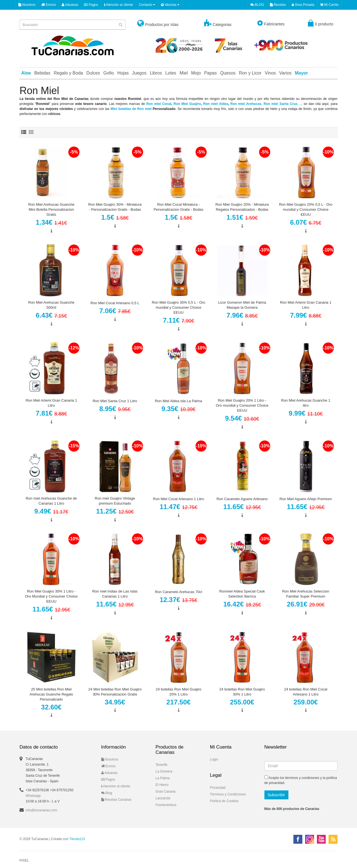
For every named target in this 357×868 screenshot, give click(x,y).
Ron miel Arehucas (246, 104)
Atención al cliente (119, 5)
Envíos (49, 5)
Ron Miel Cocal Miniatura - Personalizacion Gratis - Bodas (178, 207)
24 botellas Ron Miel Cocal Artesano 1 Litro (306, 692)
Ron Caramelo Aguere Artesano (242, 499)
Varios (285, 73)
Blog (107, 793)
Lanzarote (163, 798)
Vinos (270, 73)
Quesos (228, 73)
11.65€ (242, 507)
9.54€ (242, 418)
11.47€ (178, 507)
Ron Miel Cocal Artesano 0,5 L (115, 303)
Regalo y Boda (68, 73)
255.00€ (242, 702)
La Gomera (164, 771)
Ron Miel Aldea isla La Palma (178, 401)
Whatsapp (33, 796)
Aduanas (70, 5)
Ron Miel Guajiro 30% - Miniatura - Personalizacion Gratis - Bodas (115, 207)
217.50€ (179, 702)
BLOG (257, 5)
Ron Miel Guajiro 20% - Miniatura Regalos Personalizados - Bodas (242, 207)
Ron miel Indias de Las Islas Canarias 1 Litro (115, 594)
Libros (156, 73)
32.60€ (51, 707)
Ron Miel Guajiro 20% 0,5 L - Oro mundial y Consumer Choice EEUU (306, 209)
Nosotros (27, 5)
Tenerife (162, 765)
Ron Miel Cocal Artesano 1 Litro (179, 499)
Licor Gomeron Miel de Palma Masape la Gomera (242, 305)
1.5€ (115, 217)
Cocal (167, 104)
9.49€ (51, 511)
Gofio (108, 73)
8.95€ (115, 409)
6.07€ (306, 222)
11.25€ (115, 511)
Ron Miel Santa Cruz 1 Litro (115, 401)
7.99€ (306, 315)
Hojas (123, 73)
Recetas (278, 5)
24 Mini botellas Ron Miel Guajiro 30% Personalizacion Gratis (115, 692)
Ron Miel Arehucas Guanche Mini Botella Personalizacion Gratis (51, 209)
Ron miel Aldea (216, 104)
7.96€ (242, 315)
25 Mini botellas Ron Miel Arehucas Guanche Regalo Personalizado (51, 694)
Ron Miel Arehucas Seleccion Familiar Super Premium (306, 594)
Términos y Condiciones (228, 794)
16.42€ (242, 604)
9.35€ (178, 409)
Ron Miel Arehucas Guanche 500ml (51, 305)
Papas (210, 73)
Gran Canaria (166, 792)
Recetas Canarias (116, 800)
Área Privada (303, 5)
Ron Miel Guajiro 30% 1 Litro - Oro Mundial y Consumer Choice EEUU (51, 596)
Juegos (139, 73)
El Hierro (162, 785)
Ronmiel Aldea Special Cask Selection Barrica (242, 594)
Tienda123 (77, 839)
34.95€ (115, 702)
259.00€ (306, 702)
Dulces (93, 73)
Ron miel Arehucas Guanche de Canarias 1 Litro (51, 501)
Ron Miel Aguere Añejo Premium (306, 499)
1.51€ (242, 217)
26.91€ (306, 604)
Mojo (196, 73)
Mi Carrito (329, 5)
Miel (184, 73)
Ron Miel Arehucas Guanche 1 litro (306, 403)
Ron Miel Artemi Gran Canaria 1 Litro (306, 305)
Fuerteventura (166, 805)
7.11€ (178, 320)
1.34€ (51, 222)
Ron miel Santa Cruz (280, 104)
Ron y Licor (250, 73)
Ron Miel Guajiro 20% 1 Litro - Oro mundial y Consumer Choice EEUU (242, 405)
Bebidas (42, 73)
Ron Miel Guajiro (187, 104)
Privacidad (218, 788)
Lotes (171, 73)
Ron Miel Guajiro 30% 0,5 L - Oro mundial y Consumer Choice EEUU (178, 307)
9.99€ (306, 413)
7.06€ (115, 311)
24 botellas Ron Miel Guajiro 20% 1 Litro (178, 692)
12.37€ (178, 600)
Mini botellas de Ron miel (131, 109)
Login (214, 759)
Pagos (91, 5)
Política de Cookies (224, 801)
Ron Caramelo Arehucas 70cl (178, 592)
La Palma (163, 778)
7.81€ (51, 413)
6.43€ (51, 315)
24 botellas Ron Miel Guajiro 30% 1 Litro (242, 692)
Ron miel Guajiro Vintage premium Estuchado (115, 501)
